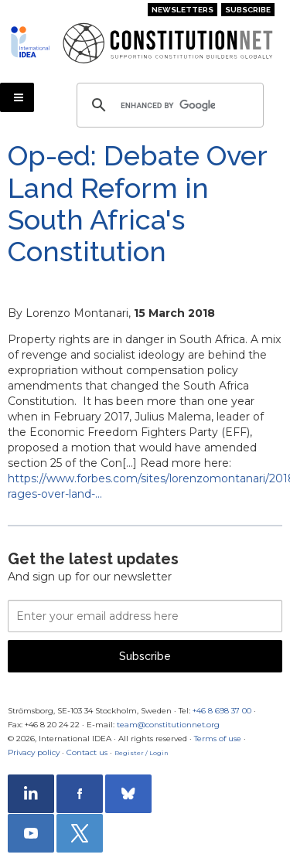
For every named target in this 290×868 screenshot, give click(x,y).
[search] (168, 105)
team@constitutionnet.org (168, 725)
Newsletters (183, 10)
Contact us (87, 752)
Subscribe (248, 10)
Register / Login (142, 753)
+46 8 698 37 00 (222, 711)
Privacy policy (34, 752)
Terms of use (218, 739)
